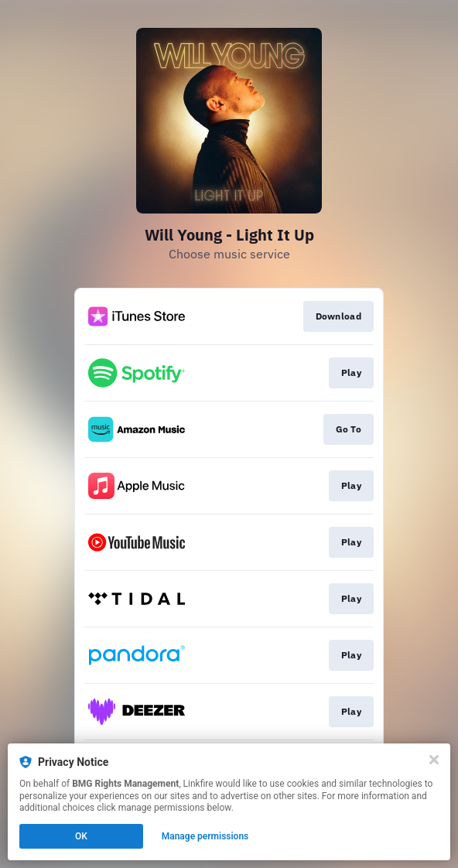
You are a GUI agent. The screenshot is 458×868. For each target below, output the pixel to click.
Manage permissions (205, 836)
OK (81, 836)
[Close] (434, 760)
